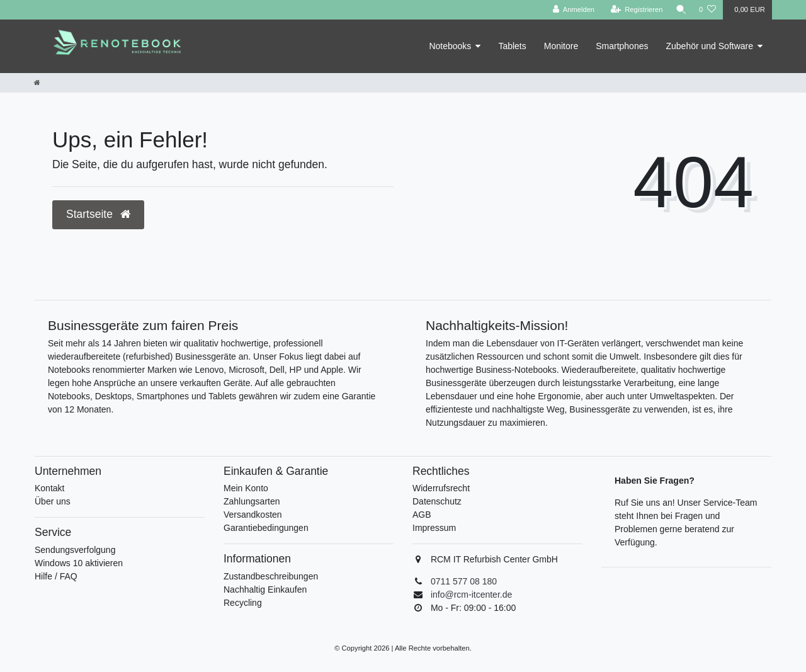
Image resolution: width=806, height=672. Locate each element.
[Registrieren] (634, 10)
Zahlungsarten (252, 501)
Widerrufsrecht (441, 488)
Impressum (434, 528)
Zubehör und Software (709, 46)
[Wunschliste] (707, 10)
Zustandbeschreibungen (271, 576)
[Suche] (679, 10)
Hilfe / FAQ (56, 576)
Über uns (53, 501)
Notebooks (450, 46)
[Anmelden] (571, 10)
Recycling (243, 603)
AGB (422, 515)
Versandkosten (253, 515)
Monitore (561, 46)
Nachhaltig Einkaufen (265, 589)
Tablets (512, 46)
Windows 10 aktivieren (79, 563)
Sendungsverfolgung (75, 550)
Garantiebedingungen (266, 528)
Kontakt (49, 488)
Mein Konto (246, 488)
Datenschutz (437, 501)
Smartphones (622, 46)
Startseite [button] (98, 214)
